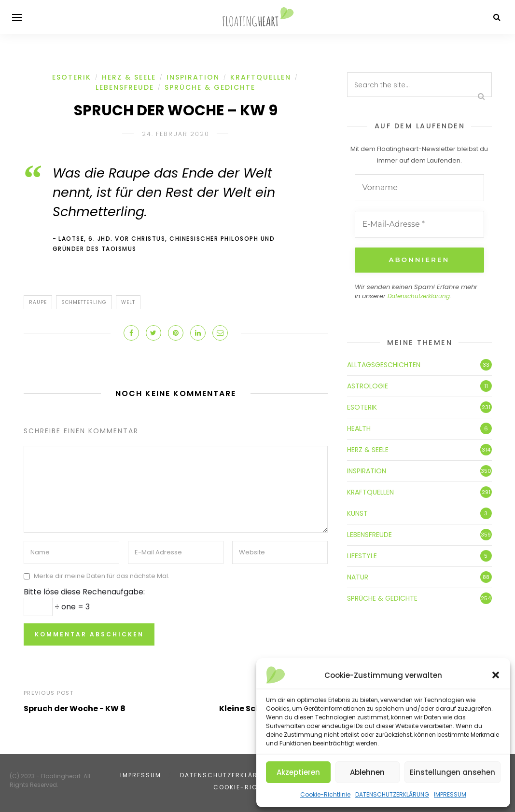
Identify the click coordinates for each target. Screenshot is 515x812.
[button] (496, 675)
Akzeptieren (298, 772)
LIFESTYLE (362, 555)
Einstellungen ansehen (452, 772)
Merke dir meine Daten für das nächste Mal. (102, 576)
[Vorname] (419, 188)
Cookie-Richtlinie (325, 794)
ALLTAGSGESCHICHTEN (384, 364)
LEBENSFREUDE (125, 87)
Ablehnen (367, 772)
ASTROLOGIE (368, 385)
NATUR (358, 576)
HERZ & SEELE (129, 77)
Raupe (38, 302)
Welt (128, 302)
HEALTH (359, 427)
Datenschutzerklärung (419, 296)
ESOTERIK (72, 77)
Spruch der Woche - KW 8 (75, 709)
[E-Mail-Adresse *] (419, 224)
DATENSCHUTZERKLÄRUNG (392, 794)
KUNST (357, 512)
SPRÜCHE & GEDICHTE (210, 87)
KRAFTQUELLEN (261, 77)
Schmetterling (84, 302)
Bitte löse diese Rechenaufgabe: (84, 592)
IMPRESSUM (450, 794)
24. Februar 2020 (176, 134)
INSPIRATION (193, 77)
